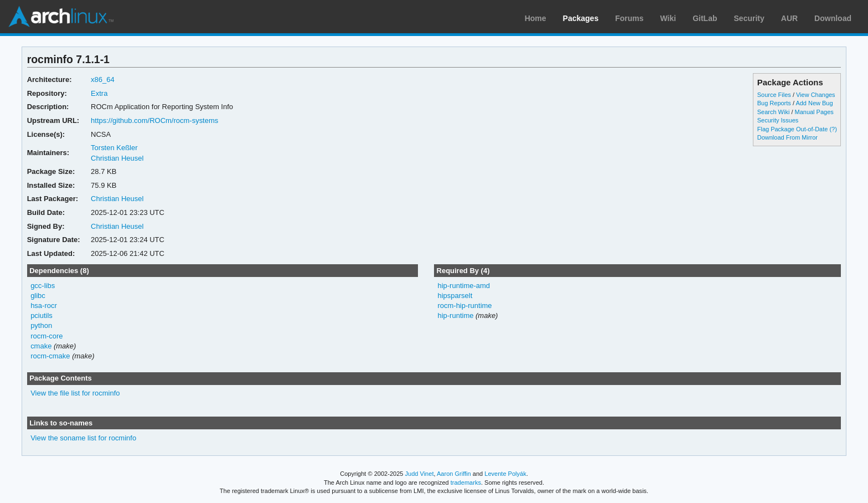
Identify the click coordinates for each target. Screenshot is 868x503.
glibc (38, 296)
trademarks (466, 483)
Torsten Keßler (114, 148)
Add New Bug (814, 103)
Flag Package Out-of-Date (793, 129)
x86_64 (103, 79)
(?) (833, 129)
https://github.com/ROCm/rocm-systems (154, 120)
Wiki (668, 18)
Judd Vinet (420, 474)
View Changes (816, 95)
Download (833, 18)
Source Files (774, 95)
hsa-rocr (44, 306)
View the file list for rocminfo (75, 393)
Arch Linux (61, 17)
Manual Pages (814, 112)
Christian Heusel (117, 158)
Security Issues (778, 120)
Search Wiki (774, 112)
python (41, 325)
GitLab (705, 18)
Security (749, 18)
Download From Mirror (787, 137)
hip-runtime (455, 315)
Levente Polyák (505, 474)
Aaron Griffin (454, 474)
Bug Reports (774, 103)
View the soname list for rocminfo (83, 438)
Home (536, 18)
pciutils (42, 315)
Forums (629, 18)
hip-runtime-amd (464, 286)
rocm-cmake (50, 356)
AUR (789, 18)
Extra (99, 93)
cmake (41, 346)
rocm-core (46, 336)
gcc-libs (43, 286)
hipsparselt (455, 296)
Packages (581, 18)
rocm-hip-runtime (464, 306)
